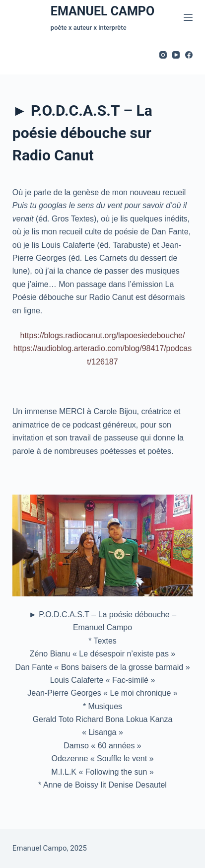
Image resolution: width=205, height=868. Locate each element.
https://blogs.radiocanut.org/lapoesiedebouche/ (103, 335)
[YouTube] (176, 55)
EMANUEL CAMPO (102, 11)
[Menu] (188, 17)
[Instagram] (163, 55)
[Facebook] (189, 55)
